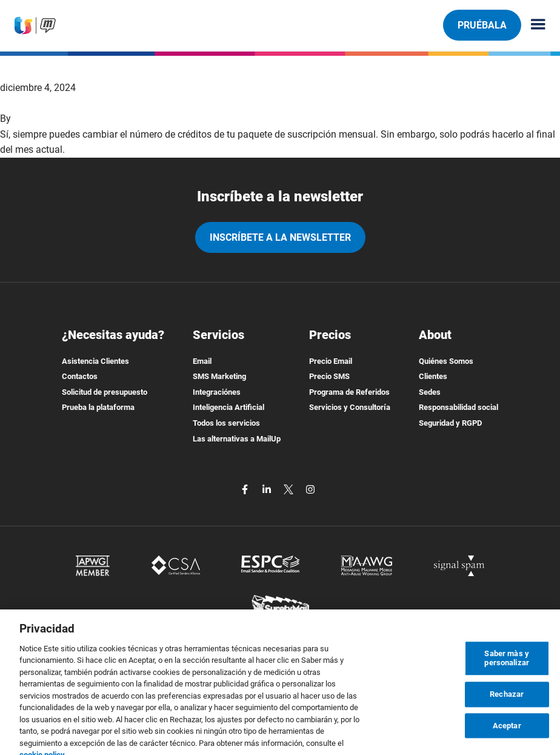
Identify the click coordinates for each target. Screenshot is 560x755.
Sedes (430, 392)
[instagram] (310, 488)
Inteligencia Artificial (228, 407)
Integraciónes (217, 392)
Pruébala (482, 25)
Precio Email (331, 361)
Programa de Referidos (349, 392)
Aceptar (507, 732)
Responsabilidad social (458, 407)
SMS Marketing (219, 376)
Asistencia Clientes (95, 361)
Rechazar (507, 701)
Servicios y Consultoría (350, 407)
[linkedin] (268, 488)
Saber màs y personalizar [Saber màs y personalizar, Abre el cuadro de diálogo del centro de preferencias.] (507, 665)
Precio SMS (329, 376)
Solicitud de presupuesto (105, 392)
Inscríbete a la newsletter (280, 237)
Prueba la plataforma (98, 407)
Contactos (80, 376)
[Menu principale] (533, 25)
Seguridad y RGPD (450, 423)
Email (202, 361)
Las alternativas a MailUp (237, 439)
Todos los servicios (226, 423)
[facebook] (246, 488)
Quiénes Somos (446, 361)
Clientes (433, 376)
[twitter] (290, 488)
